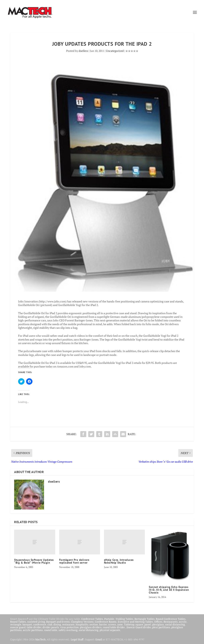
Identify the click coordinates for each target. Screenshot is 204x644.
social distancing (175, 624)
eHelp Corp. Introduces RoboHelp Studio (119, 561)
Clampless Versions (82, 622)
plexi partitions (161, 627)
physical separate (110, 630)
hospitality (82, 624)
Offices (158, 622)
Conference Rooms (106, 622)
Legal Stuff (77, 639)
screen (112, 624)
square (139, 624)
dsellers (83, 51)
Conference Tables (92, 619)
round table (51, 630)
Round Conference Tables (171, 619)
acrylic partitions (33, 630)
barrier (103, 624)
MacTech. (41, 639)
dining (57, 624)
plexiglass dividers (91, 627)
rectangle (16, 624)
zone (120, 624)
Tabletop (129, 624)
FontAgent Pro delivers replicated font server (74, 561)
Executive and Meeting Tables (135, 622)
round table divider (114, 627)
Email (99, 639)
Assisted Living (36, 622)
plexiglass (158, 624)
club (50, 624)
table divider (34, 627)
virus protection (69, 627)
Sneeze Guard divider (139, 627)
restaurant (68, 624)
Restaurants (171, 622)
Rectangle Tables (145, 619)
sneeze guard (18, 627)
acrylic (183, 622)
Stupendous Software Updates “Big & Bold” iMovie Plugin (34, 561)
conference (40, 624)
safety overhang (68, 630)
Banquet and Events (58, 622)
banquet (27, 624)
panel (148, 624)
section (94, 624)
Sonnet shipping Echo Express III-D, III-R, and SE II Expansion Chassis (169, 590)
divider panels (51, 627)
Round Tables (18, 622)
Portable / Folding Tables (119, 619)
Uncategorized (115, 51)
